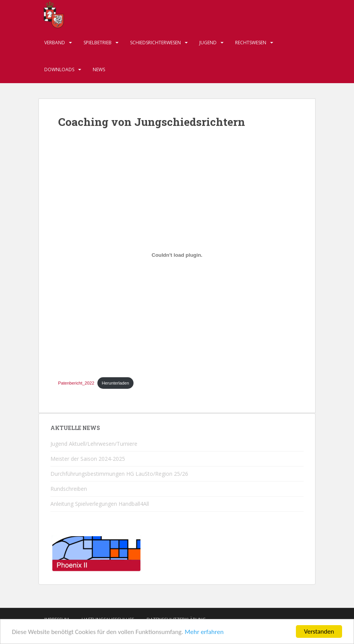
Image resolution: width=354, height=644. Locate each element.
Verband (55, 43)
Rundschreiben (69, 489)
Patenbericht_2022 (76, 383)
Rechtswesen (251, 43)
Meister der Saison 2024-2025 (88, 459)
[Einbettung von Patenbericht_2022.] (177, 255)
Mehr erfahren (204, 632)
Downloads (59, 69)
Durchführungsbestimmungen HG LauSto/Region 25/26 (119, 474)
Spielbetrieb (98, 43)
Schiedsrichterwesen (155, 43)
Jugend (208, 43)
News (99, 69)
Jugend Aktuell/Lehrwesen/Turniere (94, 444)
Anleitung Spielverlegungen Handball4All (100, 504)
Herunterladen (116, 383)
